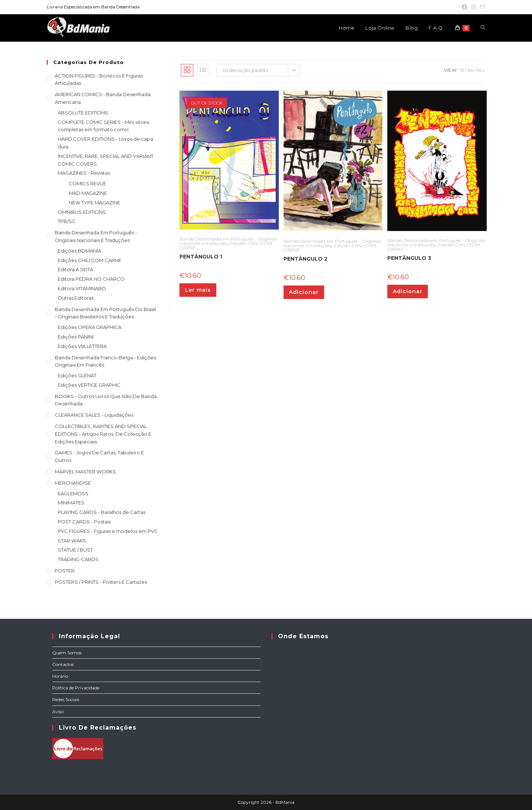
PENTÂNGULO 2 (305, 259)
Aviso (58, 711)
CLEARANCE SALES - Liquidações (94, 415)
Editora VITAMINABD (82, 288)
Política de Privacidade (76, 688)
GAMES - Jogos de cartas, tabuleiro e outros (99, 456)
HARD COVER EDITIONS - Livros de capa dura (105, 143)
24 (470, 70)
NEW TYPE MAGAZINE (94, 202)
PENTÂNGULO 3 (409, 258)
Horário (60, 676)
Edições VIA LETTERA (82, 346)
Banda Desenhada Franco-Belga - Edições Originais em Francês (105, 361)
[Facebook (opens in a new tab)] (464, 7)
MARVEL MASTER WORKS (85, 472)
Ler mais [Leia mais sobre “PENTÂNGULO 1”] (198, 290)
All (481, 70)
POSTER (65, 571)
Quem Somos (67, 653)
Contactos (63, 664)
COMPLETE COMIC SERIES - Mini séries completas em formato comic (103, 126)
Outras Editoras (76, 298)
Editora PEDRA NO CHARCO (91, 279)
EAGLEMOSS (73, 493)
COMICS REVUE (88, 183)
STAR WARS (72, 541)
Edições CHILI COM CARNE (90, 260)
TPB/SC (67, 221)
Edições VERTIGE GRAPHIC (89, 385)
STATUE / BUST (75, 550)
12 (462, 70)
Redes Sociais (66, 699)
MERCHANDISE (73, 483)
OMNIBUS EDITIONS (82, 212)
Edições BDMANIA (79, 251)
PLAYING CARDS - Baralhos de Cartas (102, 512)
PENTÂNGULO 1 (201, 257)
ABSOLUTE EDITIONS (83, 113)
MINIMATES (71, 503)
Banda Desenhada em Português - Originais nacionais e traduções (96, 236)
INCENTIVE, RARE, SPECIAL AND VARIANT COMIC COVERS (106, 160)
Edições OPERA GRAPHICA (90, 327)
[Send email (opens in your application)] (482, 7)
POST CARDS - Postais (84, 522)
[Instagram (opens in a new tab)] (474, 7)
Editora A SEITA (75, 269)
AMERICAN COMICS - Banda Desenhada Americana (103, 98)
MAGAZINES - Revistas (84, 173)
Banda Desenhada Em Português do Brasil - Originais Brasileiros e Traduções (105, 313)
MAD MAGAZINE (88, 193)
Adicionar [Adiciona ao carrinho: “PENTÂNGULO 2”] (304, 292)
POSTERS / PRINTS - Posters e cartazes (101, 582)
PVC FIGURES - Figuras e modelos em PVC (108, 531)
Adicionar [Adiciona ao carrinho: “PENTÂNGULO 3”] (408, 291)
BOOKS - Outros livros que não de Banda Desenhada (106, 400)
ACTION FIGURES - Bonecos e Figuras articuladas (99, 80)
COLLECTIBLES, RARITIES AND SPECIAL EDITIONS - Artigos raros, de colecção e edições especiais (103, 434)
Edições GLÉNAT (77, 375)
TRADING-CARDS (78, 559)
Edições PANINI (76, 337)
